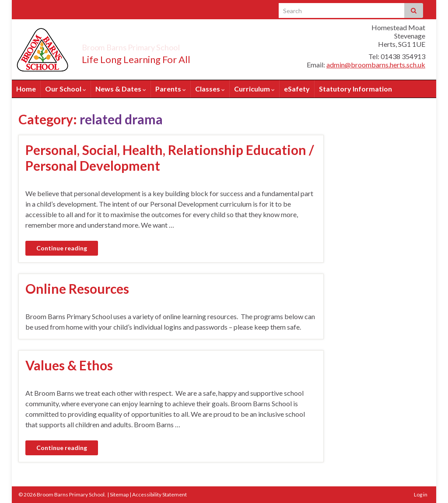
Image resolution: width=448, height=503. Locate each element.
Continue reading (62, 248)
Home (26, 89)
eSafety (297, 89)
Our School (66, 89)
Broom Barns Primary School (163, 45)
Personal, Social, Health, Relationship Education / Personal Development (170, 158)
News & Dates (121, 89)
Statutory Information (355, 89)
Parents (171, 89)
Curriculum (254, 89)
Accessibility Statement (159, 494)
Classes (210, 89)
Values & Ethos (69, 365)
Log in (421, 494)
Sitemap (119, 494)
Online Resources (77, 288)
